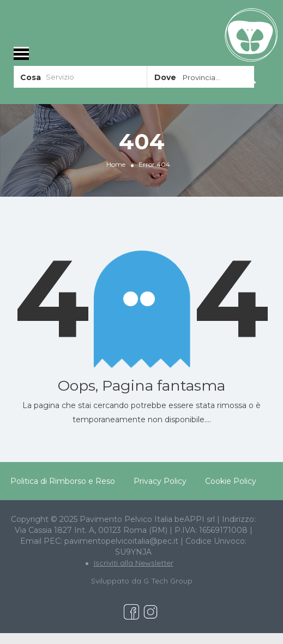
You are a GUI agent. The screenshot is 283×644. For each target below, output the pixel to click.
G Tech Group (168, 581)
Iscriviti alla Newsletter (134, 563)
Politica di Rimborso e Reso (63, 481)
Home (116, 164)
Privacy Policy (160, 481)
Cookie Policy (231, 481)
